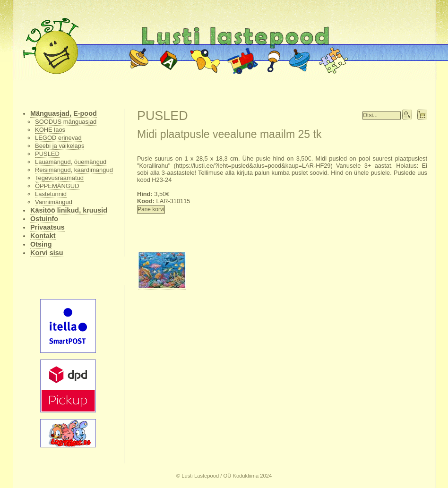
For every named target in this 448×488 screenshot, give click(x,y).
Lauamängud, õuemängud (71, 162)
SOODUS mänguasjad (66, 122)
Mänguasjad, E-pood (64, 113)
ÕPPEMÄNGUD (57, 186)
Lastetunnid (51, 194)
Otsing (41, 244)
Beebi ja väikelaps (60, 146)
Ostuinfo (44, 219)
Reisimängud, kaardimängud (74, 170)
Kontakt (43, 236)
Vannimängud (54, 202)
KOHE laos (50, 130)
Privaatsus (47, 227)
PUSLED (47, 154)
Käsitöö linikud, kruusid (69, 210)
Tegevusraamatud (59, 178)
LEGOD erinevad (58, 138)
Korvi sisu (47, 253)
